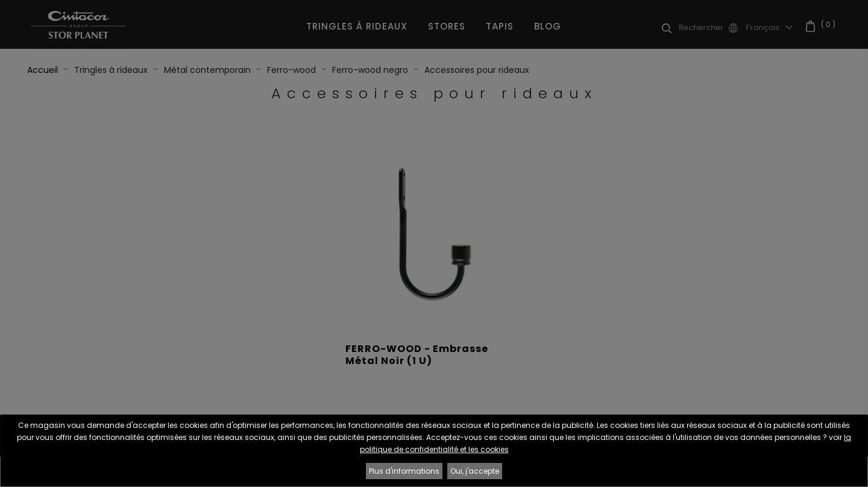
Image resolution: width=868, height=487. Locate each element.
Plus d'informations (404, 471)
